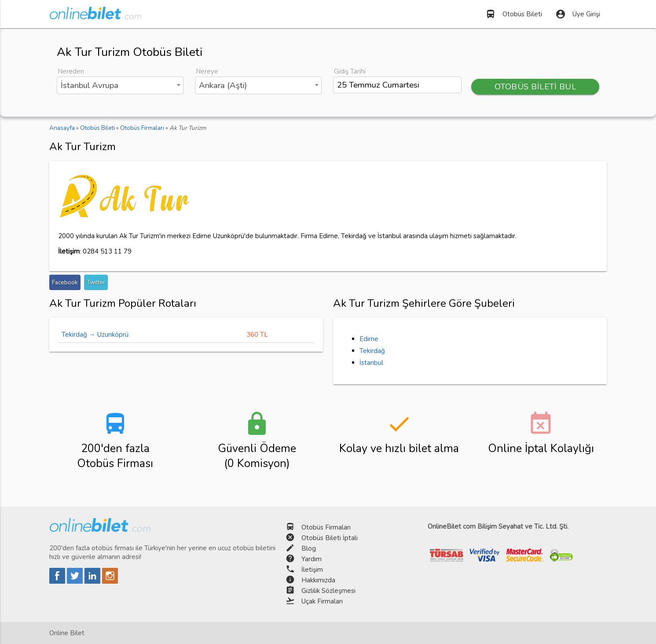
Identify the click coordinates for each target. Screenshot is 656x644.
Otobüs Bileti (514, 14)
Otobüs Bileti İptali (330, 538)
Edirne (369, 339)
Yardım (312, 559)
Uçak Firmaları (322, 601)
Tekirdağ (372, 351)
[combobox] (120, 85)
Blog (309, 548)
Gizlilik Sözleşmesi (328, 591)
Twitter (96, 282)
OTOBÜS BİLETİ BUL (535, 87)
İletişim (312, 570)
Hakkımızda (318, 580)
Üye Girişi (578, 14)
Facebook (65, 282)
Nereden (71, 71)
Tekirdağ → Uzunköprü (95, 335)
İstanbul (371, 363)
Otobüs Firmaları (326, 527)
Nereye (207, 71)
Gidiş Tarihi (350, 71)
